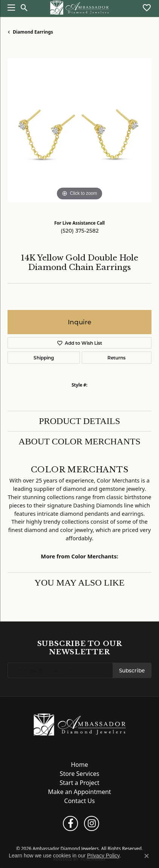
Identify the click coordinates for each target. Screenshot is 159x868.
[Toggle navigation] (9, 8)
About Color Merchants (79, 441)
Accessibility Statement (123, 836)
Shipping (44, 358)
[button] (24, 8)
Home (79, 765)
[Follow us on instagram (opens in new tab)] (92, 823)
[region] (79, 130)
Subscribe (132, 671)
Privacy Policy (52, 836)
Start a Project (79, 783)
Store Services (80, 774)
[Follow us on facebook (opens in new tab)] (70, 823)
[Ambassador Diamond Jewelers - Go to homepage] (80, 724)
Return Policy (26, 836)
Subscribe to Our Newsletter (80, 648)
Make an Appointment (79, 792)
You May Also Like (80, 583)
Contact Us (79, 801)
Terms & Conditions (83, 836)
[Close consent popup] (147, 856)
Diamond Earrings (33, 32)
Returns (116, 358)
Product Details (79, 421)
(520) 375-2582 (80, 231)
